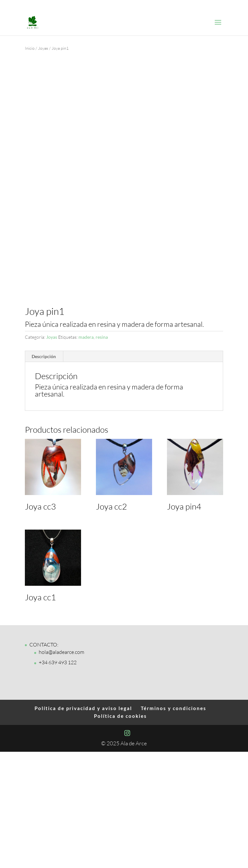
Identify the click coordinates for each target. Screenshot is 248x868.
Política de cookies (120, 832)
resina (102, 453)
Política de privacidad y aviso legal (83, 824)
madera (86, 453)
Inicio (30, 48)
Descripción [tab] (44, 472)
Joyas (43, 48)
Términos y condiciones (174, 824)
